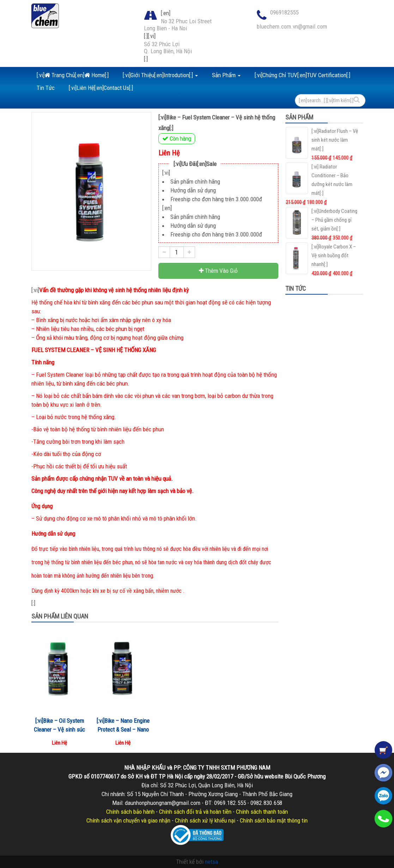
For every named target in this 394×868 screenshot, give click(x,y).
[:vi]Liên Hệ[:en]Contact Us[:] (101, 88)
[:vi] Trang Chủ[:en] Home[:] (73, 75)
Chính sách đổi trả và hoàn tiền (195, 812)
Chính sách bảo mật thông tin (274, 820)
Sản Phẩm (226, 75)
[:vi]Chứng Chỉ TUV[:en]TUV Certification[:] (302, 75)
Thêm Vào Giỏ (218, 271)
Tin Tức (46, 88)
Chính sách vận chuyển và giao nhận (128, 820)
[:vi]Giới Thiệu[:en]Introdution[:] (160, 75)
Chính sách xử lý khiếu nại (205, 820)
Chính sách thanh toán (262, 812)
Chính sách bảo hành (130, 812)
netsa (211, 862)
